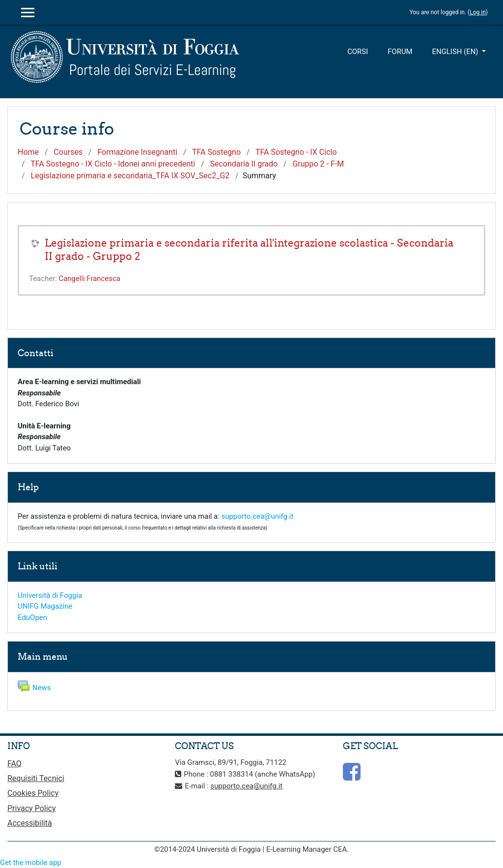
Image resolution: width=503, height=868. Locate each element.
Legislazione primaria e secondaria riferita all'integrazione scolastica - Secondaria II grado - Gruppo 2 (249, 250)
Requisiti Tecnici (36, 778)
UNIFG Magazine (45, 606)
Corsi (358, 52)
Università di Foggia (50, 595)
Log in (478, 12)
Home (28, 152)
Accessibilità (30, 823)
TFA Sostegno (216, 152)
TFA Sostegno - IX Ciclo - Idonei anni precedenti (113, 164)
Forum (400, 52)
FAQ (14, 764)
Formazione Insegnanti (137, 152)
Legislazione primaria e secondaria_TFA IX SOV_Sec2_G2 (130, 176)
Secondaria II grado (244, 164)
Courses (68, 152)
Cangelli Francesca (89, 279)
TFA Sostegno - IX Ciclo (296, 152)
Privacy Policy (32, 808)
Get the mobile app (31, 863)
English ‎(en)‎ (456, 52)
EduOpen (32, 617)
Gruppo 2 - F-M (318, 164)
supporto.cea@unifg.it (258, 516)
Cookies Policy (33, 793)
